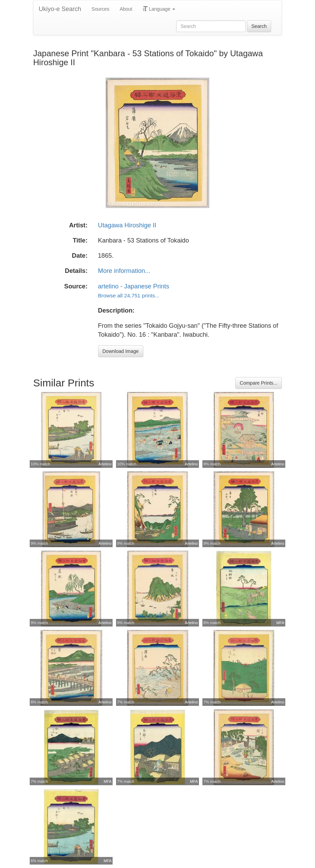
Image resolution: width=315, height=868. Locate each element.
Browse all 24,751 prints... (129, 295)
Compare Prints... (259, 383)
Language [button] (159, 9)
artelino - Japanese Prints (134, 286)
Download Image (121, 351)
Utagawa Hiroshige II (127, 225)
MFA (280, 623)
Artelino (105, 464)
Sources (100, 9)
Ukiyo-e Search (60, 9)
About (126, 9)
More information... (124, 271)
